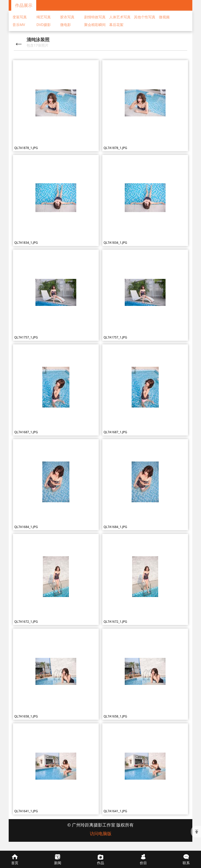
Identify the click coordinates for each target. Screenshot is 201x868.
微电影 (66, 25)
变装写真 (20, 17)
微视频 (164, 17)
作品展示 (24, 5)
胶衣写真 (67, 17)
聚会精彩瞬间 (95, 25)
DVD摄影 (44, 25)
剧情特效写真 (95, 17)
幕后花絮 (116, 25)
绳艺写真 (44, 17)
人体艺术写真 (120, 17)
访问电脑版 (101, 833)
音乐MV (19, 25)
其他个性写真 (145, 17)
